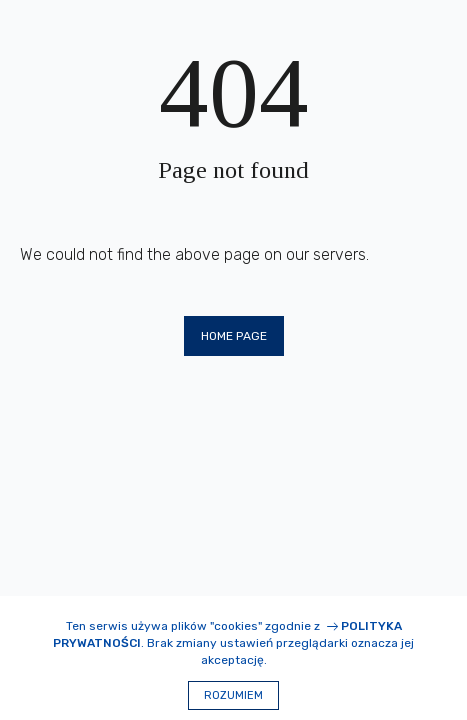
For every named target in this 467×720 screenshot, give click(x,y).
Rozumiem (233, 695)
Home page (234, 336)
